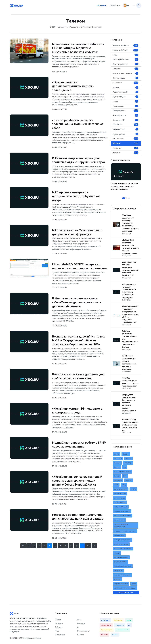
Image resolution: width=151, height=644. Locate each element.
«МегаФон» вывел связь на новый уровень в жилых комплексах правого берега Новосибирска (78, 488)
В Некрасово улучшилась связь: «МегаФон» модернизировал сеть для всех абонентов (77, 306)
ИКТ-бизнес (126, 139)
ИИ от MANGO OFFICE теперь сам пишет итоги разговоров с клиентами (77, 268)
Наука (126, 102)
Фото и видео (126, 79)
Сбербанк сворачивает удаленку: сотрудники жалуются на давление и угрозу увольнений (130, 224)
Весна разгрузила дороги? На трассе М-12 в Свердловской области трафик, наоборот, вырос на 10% (78, 346)
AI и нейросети (126, 116)
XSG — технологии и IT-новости (65, 28)
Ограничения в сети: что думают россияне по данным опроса (124, 187)
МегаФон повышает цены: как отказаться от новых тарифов (130, 383)
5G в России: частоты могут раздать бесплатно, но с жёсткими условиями (129, 363)
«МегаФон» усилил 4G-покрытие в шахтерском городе (78, 418)
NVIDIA (129, 459)
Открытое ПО (126, 121)
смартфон (118, 571)
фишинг (117, 580)
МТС (125, 477)
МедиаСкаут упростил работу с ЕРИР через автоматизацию (76, 452)
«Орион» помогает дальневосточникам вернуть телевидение (74, 87)
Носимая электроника (126, 74)
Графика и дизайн (126, 93)
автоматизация (121, 490)
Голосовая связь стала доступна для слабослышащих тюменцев (79, 384)
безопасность (120, 494)
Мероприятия (126, 130)
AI (78, 628)
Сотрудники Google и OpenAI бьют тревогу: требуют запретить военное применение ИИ (129, 404)
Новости (126, 153)
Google (126, 455)
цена (134, 584)
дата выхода (120, 499)
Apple (117, 455)
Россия (129, 481)
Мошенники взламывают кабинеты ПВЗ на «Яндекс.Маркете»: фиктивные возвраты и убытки (79, 49)
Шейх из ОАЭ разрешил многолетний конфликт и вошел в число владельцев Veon (130, 247)
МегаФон (118, 481)
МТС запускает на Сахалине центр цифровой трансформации (78, 232)
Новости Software (126, 51)
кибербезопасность (123, 541)
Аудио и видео (126, 97)
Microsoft (118, 459)
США (116, 486)
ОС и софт (126, 84)
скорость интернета (123, 567)
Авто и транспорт (126, 65)
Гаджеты (126, 70)
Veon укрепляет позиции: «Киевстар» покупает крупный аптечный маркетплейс (130, 269)
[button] (133, 6)
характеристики (121, 584)
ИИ (125, 468)
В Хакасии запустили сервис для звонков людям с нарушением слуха (79, 160)
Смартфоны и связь (126, 60)
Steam (117, 468)
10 (77, 553)
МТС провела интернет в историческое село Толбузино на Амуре (77, 196)
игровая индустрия (122, 512)
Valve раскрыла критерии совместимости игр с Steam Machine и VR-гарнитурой (129, 292)
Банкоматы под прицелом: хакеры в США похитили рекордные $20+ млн (130, 426)
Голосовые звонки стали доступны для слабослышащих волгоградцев (79, 524)
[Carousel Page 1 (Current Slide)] (124, 199)
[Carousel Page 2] (127, 199)
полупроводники (121, 558)
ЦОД (124, 486)
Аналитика (126, 125)
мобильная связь (121, 545)
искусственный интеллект (125, 532)
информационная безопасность (122, 526)
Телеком (86, 28)
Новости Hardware (126, 46)
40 (88, 553)
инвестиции (119, 521)
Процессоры (126, 107)
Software (59, 628)
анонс (134, 490)
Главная (102, 6)
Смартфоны (60, 635)
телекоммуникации (122, 576)
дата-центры (120, 503)
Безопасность (126, 111)
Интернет (126, 149)
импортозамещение (123, 516)
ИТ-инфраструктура (123, 472)
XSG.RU (19, 639)
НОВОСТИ (114, 6)
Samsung (128, 463)
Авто (79, 620)
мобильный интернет (123, 549)
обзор (117, 554)
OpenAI (117, 463)
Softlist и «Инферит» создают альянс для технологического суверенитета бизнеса (130, 340)
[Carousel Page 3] (129, 199)
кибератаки (119, 536)
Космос (126, 88)
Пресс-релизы (126, 135)
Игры (126, 56)
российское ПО (121, 562)
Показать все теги (126, 593)
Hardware (59, 624)
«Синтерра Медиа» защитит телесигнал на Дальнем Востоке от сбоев (79, 125)
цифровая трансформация (125, 589)
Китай (117, 477)
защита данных (121, 507)
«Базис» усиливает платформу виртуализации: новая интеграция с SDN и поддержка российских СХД (130, 315)
